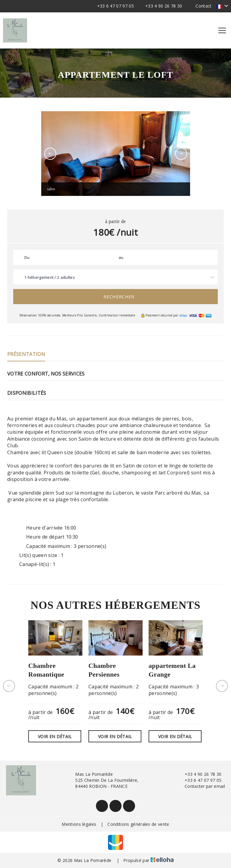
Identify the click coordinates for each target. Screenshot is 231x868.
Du (27, 257)
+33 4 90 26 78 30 (200, 774)
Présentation (26, 354)
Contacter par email (201, 786)
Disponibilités (27, 393)
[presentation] (50, 154)
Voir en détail (55, 736)
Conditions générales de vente (138, 824)
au (121, 257)
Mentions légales (79, 824)
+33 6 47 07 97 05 (200, 780)
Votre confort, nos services (46, 374)
